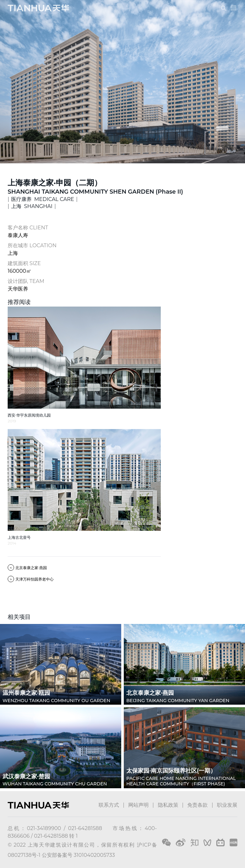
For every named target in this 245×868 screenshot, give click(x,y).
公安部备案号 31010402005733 (78, 855)
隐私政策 (168, 805)
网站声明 (138, 805)
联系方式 (109, 805)
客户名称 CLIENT (28, 228)
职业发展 (227, 805)
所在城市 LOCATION (32, 245)
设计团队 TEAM (26, 281)
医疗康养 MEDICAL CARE (43, 199)
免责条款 (197, 805)
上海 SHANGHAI (32, 206)
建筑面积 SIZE (24, 263)
